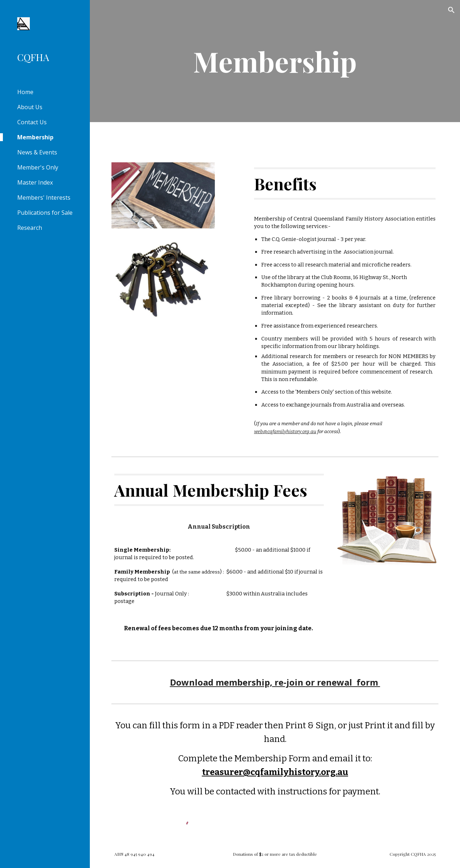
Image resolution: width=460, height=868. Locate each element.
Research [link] (30, 228)
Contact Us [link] (32, 122)
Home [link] (25, 92)
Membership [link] (35, 137)
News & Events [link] (37, 152)
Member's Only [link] (38, 167)
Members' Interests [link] (44, 198)
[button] (451, 10)
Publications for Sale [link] (45, 213)
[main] (275, 61)
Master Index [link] (35, 182)
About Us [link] (30, 107)
